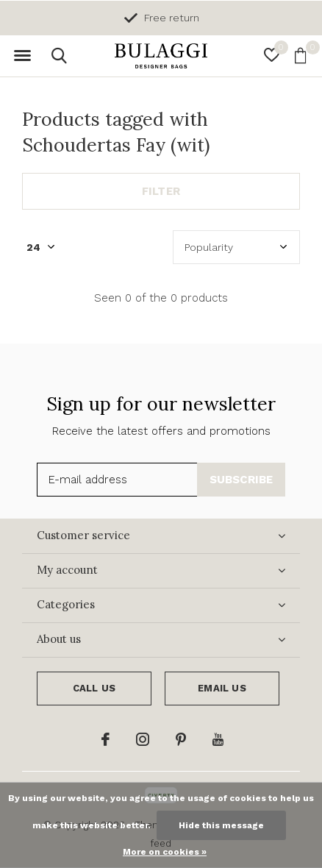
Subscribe (241, 480)
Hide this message (221, 825)
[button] (22, 56)
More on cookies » (165, 852)
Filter (161, 191)
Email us (222, 688)
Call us (94, 688)
